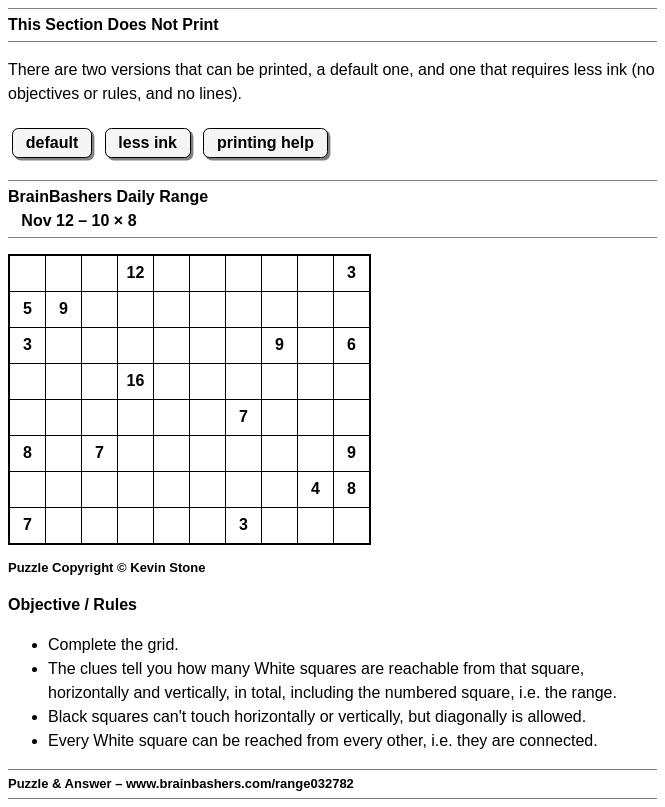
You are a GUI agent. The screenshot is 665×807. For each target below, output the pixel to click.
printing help (265, 142)
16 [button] (136, 380)
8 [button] (27, 452)
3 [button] (351, 272)
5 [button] (27, 308)
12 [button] (136, 272)
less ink (147, 142)
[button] (27, 273)
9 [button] (63, 308)
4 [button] (315, 488)
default (52, 142)
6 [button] (351, 344)
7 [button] (243, 416)
